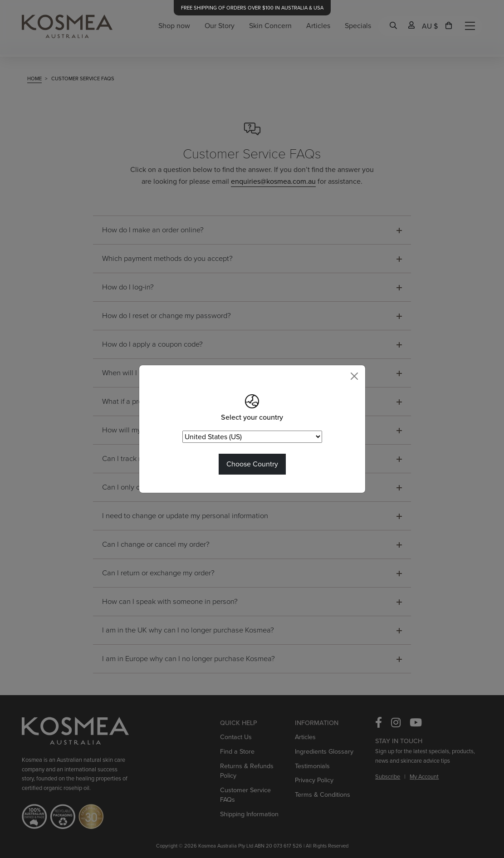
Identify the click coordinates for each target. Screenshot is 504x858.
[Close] (354, 376)
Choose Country (252, 464)
